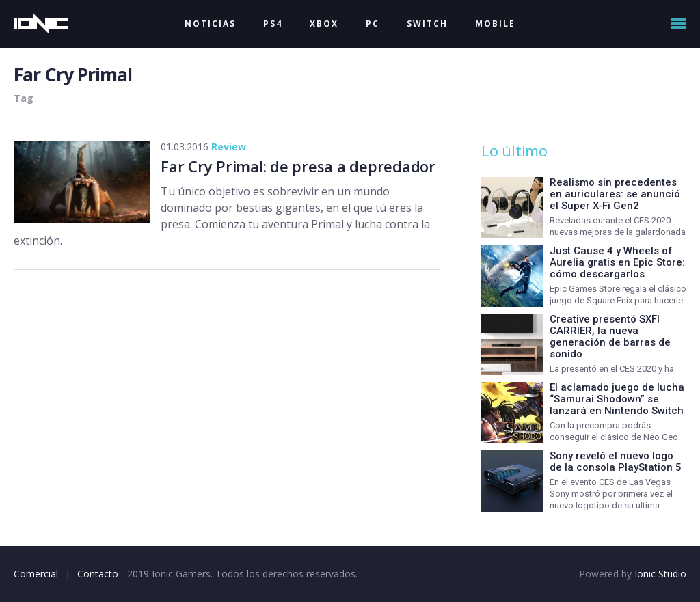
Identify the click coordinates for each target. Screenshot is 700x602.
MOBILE (495, 24)
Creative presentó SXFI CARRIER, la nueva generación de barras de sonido (610, 337)
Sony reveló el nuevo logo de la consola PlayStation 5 (616, 462)
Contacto (98, 574)
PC (373, 24)
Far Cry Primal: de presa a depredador (298, 166)
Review (229, 147)
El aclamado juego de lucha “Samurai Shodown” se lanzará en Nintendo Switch (617, 399)
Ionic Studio (660, 574)
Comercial (36, 574)
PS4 (273, 24)
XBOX (324, 24)
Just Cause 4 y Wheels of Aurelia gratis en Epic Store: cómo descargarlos (617, 262)
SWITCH (427, 24)
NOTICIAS (210, 24)
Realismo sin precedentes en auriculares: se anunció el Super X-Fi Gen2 (615, 194)
